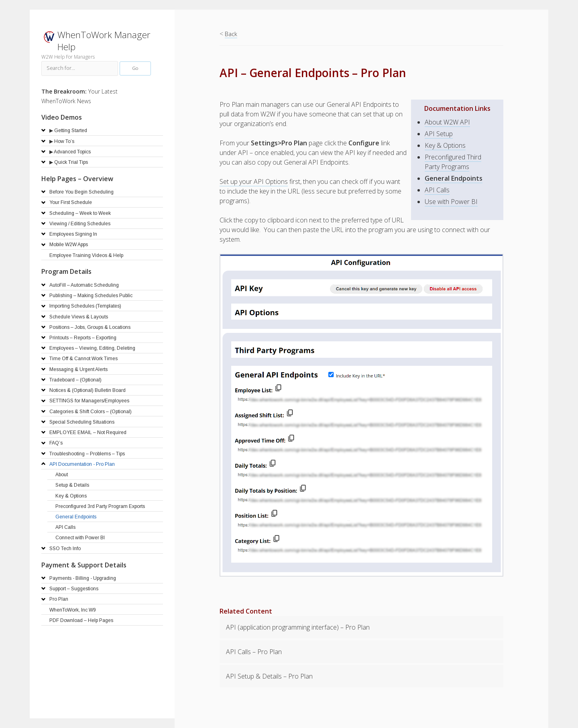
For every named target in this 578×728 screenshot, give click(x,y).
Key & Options (445, 145)
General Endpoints (454, 178)
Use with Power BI (451, 202)
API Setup (439, 134)
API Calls (437, 190)
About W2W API (447, 122)
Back (231, 34)
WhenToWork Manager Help (104, 41)
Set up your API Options (254, 181)
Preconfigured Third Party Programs (453, 162)
